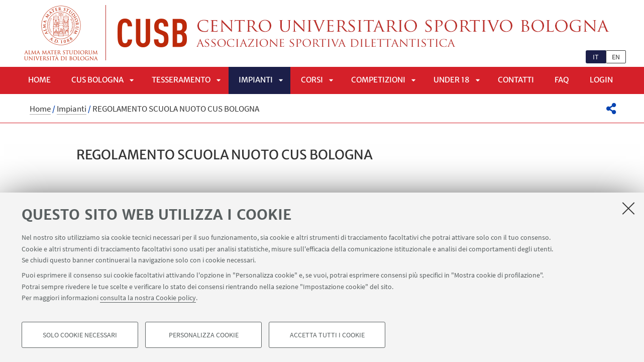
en (616, 57)
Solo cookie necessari (80, 335)
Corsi (312, 80)
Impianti (256, 80)
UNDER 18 (452, 80)
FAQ (562, 80)
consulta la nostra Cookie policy (148, 298)
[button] (611, 109)
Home (39, 80)
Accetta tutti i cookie (327, 335)
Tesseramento (181, 80)
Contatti (516, 80)
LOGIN (601, 80)
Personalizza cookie (204, 335)
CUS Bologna (97, 80)
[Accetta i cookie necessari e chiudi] (628, 208)
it (596, 57)
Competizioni (378, 80)
